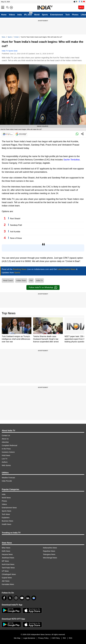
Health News (6, 524)
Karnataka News (8, 584)
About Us (5, 439)
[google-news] (34, 598)
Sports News (6, 511)
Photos (75, 15)
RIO (64, 638)
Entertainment (57, 15)
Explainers (6, 518)
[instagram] (16, 598)
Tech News (6, 514)
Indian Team (21, 280)
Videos (12, 15)
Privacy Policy (43, 638)
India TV (39, 280)
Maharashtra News (50, 548)
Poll (31, 280)
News (4, 37)
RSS (71, 638)
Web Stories (6, 465)
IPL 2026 (28, 15)
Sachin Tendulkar (71, 160)
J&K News (6, 581)
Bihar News (6, 548)
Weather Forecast (8, 478)
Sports (45, 15)
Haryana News (7, 554)
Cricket (16, 37)
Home (4, 15)
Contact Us (6, 435)
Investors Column (8, 452)
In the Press (6, 449)
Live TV (5, 459)
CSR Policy (56, 638)
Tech (68, 15)
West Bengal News (50, 558)
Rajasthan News (49, 551)
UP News (5, 571)
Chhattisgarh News (9, 574)
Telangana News (49, 554)
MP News (5, 561)
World (37, 15)
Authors (5, 462)
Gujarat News (7, 578)
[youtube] (22, 598)
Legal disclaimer (29, 638)
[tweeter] (10, 598)
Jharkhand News (8, 558)
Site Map (17, 638)
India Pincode (7, 481)
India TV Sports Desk (10, 51)
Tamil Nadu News (8, 568)
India (20, 15)
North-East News (8, 564)
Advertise (5, 442)
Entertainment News (9, 508)
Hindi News (6, 455)
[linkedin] (28, 598)
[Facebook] (4, 598)
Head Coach (8, 280)
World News (6, 498)
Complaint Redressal (9, 445)
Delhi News (6, 551)
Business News (7, 521)
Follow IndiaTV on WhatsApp (43, 287)
